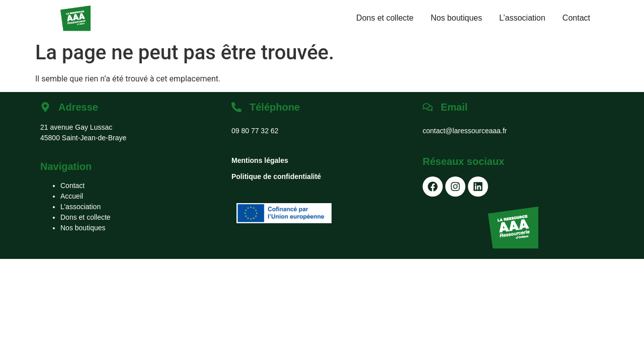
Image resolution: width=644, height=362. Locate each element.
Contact (576, 18)
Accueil (72, 196)
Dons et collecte (385, 18)
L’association (522, 18)
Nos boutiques (456, 18)
